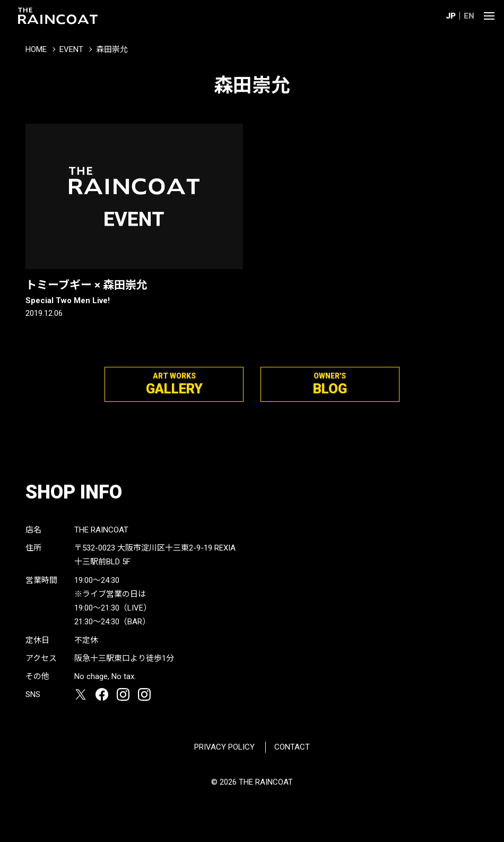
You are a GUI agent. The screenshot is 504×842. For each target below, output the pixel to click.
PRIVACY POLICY (224, 747)
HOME (36, 49)
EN (469, 16)
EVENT (71, 49)
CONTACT (292, 747)
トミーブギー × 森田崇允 (134, 293)
